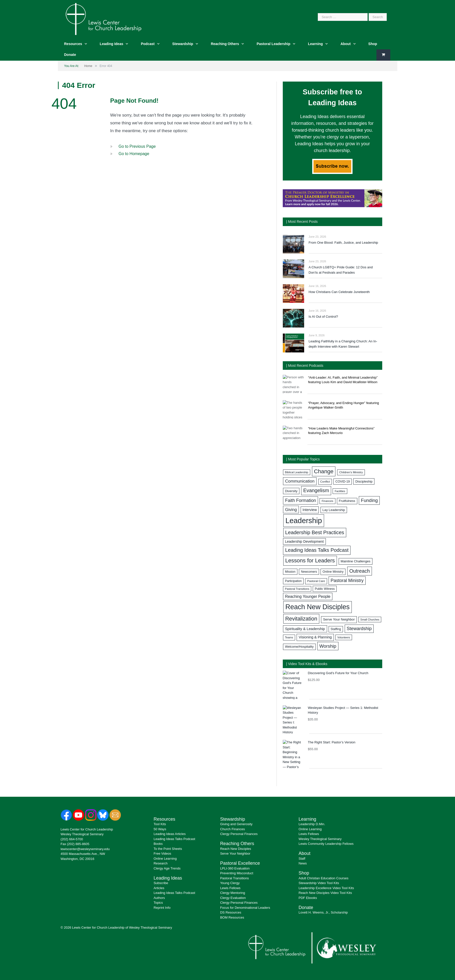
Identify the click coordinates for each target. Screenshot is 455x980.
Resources (73, 44)
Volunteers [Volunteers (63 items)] (344, 637)
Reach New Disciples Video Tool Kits (325, 893)
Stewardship (183, 44)
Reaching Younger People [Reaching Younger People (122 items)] (308, 596)
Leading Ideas (111, 44)
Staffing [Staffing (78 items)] (336, 629)
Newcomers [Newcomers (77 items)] (309, 572)
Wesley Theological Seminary (82, 834)
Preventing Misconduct (237, 873)
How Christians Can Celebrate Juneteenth (339, 292)
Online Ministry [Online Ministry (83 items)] (333, 572)
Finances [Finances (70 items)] (327, 501)
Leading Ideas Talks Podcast (174, 839)
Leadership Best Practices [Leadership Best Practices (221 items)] (315, 532)
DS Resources (231, 912)
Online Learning (165, 859)
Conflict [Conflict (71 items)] (325, 482)
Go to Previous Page (137, 146)
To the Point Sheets (168, 849)
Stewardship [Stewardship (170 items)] (359, 629)
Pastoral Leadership (273, 44)
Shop (373, 44)
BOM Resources (232, 917)
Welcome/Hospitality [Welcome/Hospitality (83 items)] (299, 647)
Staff (302, 859)
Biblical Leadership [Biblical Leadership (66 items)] (297, 472)
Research (161, 863)
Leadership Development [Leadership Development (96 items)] (304, 541)
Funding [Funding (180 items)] (369, 500)
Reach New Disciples (236, 849)
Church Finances (232, 829)
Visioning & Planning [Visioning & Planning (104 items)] (315, 637)
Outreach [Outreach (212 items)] (360, 571)
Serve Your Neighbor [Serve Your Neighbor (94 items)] (339, 619)
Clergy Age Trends (167, 868)
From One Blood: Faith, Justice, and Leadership (343, 243)
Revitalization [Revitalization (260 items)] (301, 619)
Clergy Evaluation (233, 898)
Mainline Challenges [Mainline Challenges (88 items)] (356, 561)
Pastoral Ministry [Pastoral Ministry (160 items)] (347, 580)
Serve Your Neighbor (235, 854)
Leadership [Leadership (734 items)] (304, 520)
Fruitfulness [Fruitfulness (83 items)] (347, 501)
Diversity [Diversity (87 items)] (291, 491)
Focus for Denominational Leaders (245, 908)
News (303, 863)
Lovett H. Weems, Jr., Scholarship (323, 912)
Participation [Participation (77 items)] (293, 581)
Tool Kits (160, 824)
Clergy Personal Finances (239, 834)
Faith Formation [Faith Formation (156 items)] (301, 500)
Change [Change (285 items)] (324, 471)
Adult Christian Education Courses (324, 878)
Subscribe (161, 883)
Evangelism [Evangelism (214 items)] (316, 490)
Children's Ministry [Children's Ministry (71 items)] (351, 472)
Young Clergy (230, 883)
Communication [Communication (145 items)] (300, 481)
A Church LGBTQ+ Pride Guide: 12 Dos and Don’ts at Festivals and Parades (341, 270)
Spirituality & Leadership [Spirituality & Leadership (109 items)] (305, 629)
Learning (315, 44)
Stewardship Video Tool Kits (319, 883)
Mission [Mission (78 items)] (290, 572)
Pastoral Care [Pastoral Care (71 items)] (316, 581)
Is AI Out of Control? (323, 317)
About (345, 44)
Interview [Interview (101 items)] (310, 510)
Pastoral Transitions (234, 878)
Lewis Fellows (230, 888)
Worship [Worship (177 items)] (328, 646)
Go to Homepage (134, 154)
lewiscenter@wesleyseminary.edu (85, 849)
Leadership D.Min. (312, 824)
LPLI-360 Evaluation (235, 868)
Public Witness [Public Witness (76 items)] (325, 589)
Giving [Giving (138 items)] (291, 510)
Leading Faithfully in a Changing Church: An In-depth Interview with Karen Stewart (343, 344)
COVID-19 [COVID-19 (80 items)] (343, 482)
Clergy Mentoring (233, 893)
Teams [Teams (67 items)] (289, 637)
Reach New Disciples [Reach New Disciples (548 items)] (317, 607)
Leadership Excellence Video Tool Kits (326, 888)
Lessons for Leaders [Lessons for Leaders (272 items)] (310, 560)
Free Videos (162, 854)
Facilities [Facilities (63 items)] (340, 491)
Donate (70, 55)
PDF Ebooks (308, 898)
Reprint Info (162, 908)
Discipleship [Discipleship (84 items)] (364, 481)
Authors (159, 898)
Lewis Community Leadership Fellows (326, 844)
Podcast (148, 44)
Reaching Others (225, 44)
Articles (159, 888)
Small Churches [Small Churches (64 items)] (370, 620)
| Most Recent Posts (302, 222)
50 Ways (160, 829)
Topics (158, 903)
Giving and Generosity (236, 824)
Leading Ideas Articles (170, 834)
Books (158, 844)
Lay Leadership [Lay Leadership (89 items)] (334, 510)
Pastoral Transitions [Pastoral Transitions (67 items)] (297, 589)
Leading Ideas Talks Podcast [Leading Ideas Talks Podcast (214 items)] (317, 550)
